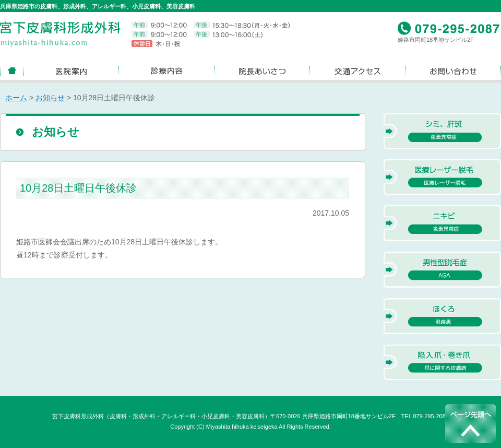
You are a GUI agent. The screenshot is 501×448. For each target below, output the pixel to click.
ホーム (16, 98)
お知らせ (50, 98)
